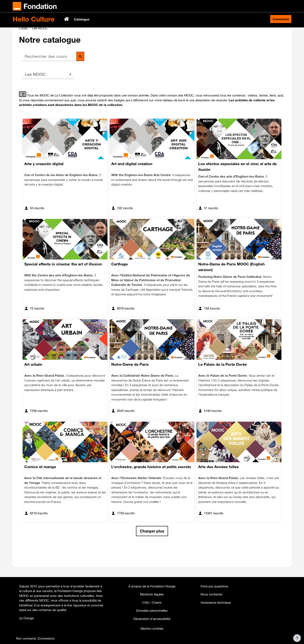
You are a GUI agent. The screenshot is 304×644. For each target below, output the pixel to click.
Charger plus (152, 547)
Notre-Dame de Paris (130, 380)
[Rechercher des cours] (49, 72)
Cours (23, 44)
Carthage (119, 280)
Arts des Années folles (218, 482)
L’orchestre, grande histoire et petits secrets (151, 482)
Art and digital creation (132, 179)
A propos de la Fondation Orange (152, 586)
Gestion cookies (152, 628)
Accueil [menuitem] (67, 19)
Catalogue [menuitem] (82, 19)
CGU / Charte (152, 602)
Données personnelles (152, 610)
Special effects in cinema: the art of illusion (63, 280)
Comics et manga (40, 482)
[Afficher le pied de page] (297, 638)
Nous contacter (212, 594)
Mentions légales (152, 594)
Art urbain (33, 380)
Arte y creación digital (44, 179)
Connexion (281, 19)
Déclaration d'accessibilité (152, 619)
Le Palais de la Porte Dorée (223, 380)
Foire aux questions (214, 586)
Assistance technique (216, 602)
